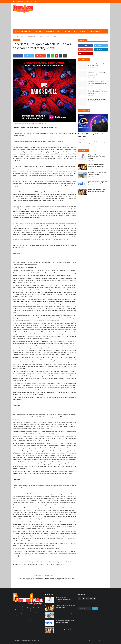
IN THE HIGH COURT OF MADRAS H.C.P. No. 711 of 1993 (97, 100)
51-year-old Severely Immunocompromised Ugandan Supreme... (97, 157)
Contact (90, 640)
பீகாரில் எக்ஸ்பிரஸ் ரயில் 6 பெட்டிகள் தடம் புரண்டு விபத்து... (98, 65)
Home (17, 31)
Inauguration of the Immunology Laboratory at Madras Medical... (97, 190)
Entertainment (95, 31)
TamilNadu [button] (49, 31)
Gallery (95, 640)
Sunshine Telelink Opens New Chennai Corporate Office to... (96, 165)
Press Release (20, 36)
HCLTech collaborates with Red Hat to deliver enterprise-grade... (98, 182)
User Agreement (103, 640)
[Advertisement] (78, 16)
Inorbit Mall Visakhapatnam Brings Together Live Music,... (98, 174)
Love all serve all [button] (81, 31)
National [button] (39, 31)
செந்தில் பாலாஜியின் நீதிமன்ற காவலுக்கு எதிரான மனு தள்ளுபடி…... (98, 82)
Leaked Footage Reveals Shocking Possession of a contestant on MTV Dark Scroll (60, 579)
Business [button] (68, 31)
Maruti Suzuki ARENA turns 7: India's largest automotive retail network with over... (31, 579)
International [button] (27, 31)
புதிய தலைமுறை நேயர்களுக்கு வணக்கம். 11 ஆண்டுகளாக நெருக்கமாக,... (97, 74)
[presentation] (69, 62)
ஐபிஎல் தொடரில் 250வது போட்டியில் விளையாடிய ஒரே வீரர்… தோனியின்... (98, 92)
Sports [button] (59, 31)
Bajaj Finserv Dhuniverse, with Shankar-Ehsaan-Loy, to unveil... (93, 135)
